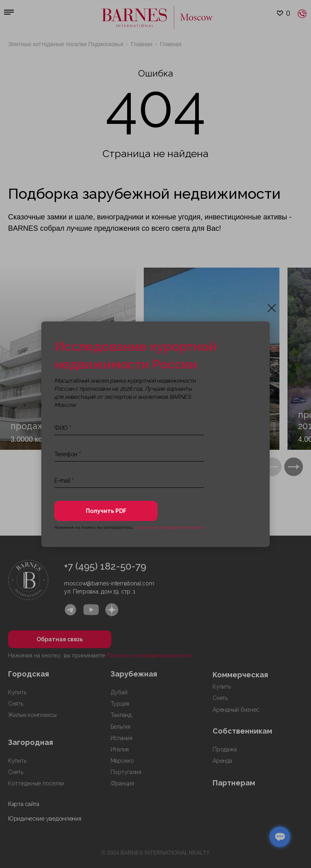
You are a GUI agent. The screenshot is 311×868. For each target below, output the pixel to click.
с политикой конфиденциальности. (170, 527)
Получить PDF (106, 511)
